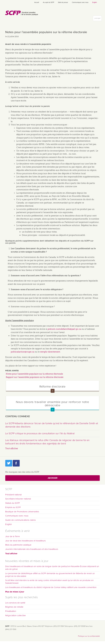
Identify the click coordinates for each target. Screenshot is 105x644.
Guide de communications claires (20, 520)
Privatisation (11, 611)
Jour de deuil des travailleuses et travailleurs (25, 541)
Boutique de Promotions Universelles (22, 512)
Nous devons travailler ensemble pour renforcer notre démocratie (52, 404)
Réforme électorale (52, 387)
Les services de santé (15, 603)
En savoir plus (53, 391)
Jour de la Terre (13, 536)
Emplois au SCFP (13, 507)
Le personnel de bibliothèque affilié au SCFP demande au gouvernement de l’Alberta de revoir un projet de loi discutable (50, 575)
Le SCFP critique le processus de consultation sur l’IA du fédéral (40, 433)
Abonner (53, 478)
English (95, 2)
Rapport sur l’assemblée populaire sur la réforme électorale (35, 377)
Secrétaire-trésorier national (18, 499)
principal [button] (98, 19)
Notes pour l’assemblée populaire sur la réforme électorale (34, 374)
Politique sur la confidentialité (89, 636)
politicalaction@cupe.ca (22, 352)
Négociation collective (15, 615)
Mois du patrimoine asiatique (18, 545)
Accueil (37, 2)
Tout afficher (12, 448)
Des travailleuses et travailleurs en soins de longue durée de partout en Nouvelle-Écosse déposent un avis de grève (52, 568)
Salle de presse (63, 2)
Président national (13, 495)
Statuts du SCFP (13, 503)
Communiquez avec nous (80, 2)
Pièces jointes (12, 371)
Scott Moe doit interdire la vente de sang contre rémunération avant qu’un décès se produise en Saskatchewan (49, 582)
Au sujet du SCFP (48, 2)
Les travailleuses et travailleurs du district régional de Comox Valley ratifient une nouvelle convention (51, 587)
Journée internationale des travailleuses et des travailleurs (32, 549)
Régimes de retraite (14, 607)
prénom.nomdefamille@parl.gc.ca (64, 329)
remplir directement (50, 352)
